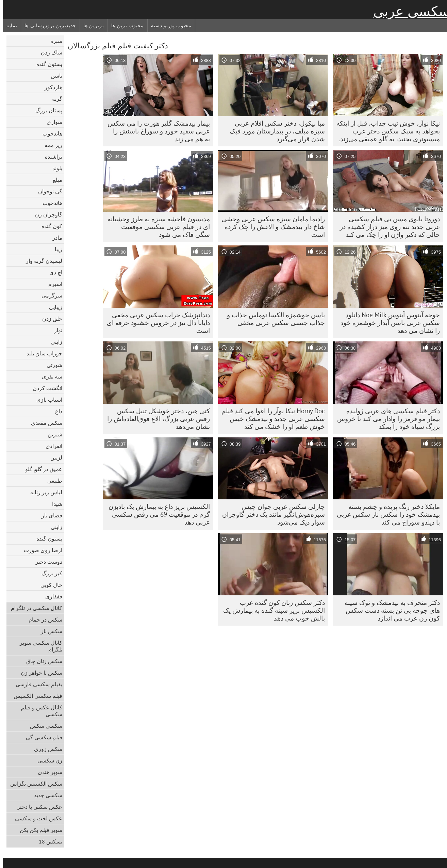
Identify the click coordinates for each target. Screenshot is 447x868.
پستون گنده (46, 64)
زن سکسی (47, 760)
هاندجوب (49, 133)
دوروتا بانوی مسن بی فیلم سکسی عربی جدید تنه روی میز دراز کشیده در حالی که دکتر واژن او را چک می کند (387, 227)
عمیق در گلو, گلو (41, 469)
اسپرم (52, 284)
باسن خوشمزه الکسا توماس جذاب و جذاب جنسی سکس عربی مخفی (273, 319)
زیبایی (53, 307)
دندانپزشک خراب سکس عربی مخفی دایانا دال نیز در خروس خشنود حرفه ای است (155, 323)
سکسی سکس (43, 726)
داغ (56, 411)
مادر (54, 238)
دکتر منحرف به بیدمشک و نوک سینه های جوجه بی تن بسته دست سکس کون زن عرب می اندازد (389, 610)
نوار (55, 330)
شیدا (54, 504)
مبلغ (54, 180)
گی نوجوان (47, 191)
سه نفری (49, 376)
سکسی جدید (45, 795)
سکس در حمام (42, 620)
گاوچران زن (46, 214)
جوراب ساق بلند (41, 353)
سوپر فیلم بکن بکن (38, 830)
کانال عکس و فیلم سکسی (38, 711)
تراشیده (51, 157)
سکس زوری (45, 749)
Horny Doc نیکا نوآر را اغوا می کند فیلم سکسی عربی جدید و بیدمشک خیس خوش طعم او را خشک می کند (270, 419)
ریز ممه (50, 145)
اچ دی (53, 272)
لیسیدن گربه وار (41, 261)
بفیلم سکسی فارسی (36, 684)
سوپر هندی (47, 772)
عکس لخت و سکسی (36, 818)
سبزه (53, 41)
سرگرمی (49, 295)
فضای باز (49, 515)
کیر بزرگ (49, 573)
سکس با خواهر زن (38, 673)
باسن (53, 76)
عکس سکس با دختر (37, 807)
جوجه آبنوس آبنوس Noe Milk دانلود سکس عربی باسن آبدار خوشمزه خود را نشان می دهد (387, 323)
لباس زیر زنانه (43, 492)
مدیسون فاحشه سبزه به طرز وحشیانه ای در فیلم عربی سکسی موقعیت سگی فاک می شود (156, 227)
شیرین (52, 434)
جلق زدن (49, 319)
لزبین (53, 457)
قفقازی (51, 596)
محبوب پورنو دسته (168, 26)
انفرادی (51, 446)
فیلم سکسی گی (41, 737)
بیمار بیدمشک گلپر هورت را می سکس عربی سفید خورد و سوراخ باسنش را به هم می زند (156, 131)
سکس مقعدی (44, 423)
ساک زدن (48, 52)
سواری (51, 122)
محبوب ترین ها (125, 26)
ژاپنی (53, 342)
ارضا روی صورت (40, 550)
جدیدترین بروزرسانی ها (47, 26)
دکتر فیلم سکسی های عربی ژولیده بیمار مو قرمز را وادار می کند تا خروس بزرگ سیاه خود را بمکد (385, 419)
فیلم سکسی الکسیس (35, 696)
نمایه (9, 26)
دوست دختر (46, 562)
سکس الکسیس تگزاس (33, 784)
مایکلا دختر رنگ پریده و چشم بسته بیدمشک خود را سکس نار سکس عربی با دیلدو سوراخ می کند (385, 514)
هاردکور (50, 87)
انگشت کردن (44, 388)
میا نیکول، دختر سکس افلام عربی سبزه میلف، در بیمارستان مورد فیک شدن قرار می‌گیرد (274, 131)
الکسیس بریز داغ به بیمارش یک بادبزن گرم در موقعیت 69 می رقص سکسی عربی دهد (156, 514)
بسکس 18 (47, 841)
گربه (54, 99)
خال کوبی (48, 585)
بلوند (54, 168)
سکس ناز (48, 631)
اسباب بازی (46, 400)
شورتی (51, 365)
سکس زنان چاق (41, 661)
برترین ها (90, 26)
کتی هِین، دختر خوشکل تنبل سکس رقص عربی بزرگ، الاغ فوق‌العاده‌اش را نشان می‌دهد (155, 419)
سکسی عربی (409, 11)
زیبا (55, 249)
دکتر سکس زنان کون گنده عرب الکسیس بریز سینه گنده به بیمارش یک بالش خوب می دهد (271, 610)
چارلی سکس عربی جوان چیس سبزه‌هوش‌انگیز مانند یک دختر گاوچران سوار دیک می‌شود (270, 514)
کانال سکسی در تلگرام (34, 608)
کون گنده (49, 226)
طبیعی (52, 481)
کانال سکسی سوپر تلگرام (38, 646)
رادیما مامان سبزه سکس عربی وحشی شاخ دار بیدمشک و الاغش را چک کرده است (270, 227)
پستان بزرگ (46, 110)
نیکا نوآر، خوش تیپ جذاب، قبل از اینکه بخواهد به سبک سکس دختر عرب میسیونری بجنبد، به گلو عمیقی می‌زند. (385, 131)
